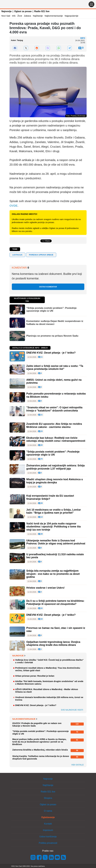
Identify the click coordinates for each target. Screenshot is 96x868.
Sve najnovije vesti (72, 710)
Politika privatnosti (48, 843)
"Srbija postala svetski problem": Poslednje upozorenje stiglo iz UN (51, 309)
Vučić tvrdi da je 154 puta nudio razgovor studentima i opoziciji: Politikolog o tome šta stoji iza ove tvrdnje (54, 527)
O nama (48, 811)
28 (40, 503)
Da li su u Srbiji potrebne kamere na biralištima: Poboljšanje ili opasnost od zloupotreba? (55, 602)
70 (40, 459)
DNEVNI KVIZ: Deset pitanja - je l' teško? (51, 353)
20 (40, 445)
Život (20, 16)
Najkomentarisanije (54, 16)
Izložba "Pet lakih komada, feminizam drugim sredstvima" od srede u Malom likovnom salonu (49, 683)
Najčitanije (38, 16)
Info (14, 16)
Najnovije (6, 11)
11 (40, 357)
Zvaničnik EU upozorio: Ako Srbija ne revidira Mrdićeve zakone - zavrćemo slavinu (54, 425)
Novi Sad (6, 16)
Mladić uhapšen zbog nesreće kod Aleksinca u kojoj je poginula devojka (55, 481)
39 (40, 534)
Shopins (48, 798)
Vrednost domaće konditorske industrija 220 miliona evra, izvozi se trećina (49, 698)
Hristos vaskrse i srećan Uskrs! (46, 588)
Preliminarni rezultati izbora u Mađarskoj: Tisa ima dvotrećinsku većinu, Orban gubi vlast (48, 669)
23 (40, 431)
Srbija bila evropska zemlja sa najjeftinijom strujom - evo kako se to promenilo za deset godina (53, 574)
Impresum (48, 830)
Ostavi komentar (48, 287)
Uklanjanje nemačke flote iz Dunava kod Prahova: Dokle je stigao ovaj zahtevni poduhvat (56, 542)
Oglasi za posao (23, 11)
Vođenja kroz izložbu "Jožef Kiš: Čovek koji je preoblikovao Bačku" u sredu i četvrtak (49, 661)
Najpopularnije (71, 16)
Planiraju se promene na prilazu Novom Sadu (52, 336)
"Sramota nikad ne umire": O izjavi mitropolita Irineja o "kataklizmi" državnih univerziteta (54, 409)
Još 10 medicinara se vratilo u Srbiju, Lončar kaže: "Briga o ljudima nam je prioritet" (54, 511)
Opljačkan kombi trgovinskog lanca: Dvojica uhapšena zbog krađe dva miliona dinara (53, 644)
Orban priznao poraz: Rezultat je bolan (35, 676)
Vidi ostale (78, 765)
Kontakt (48, 824)
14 (40, 517)
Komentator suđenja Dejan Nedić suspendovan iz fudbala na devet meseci (55, 323)
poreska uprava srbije (41, 255)
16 (40, 619)
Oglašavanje (48, 817)
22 (40, 608)
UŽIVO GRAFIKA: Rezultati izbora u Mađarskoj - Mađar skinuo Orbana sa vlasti (47, 691)
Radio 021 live (42, 11)
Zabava (27, 16)
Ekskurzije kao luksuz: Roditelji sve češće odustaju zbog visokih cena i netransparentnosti (56, 439)
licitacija (17, 255)
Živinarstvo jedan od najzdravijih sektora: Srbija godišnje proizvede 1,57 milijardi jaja (56, 467)
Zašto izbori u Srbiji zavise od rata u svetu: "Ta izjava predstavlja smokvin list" (55, 368)
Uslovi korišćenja (48, 837)
